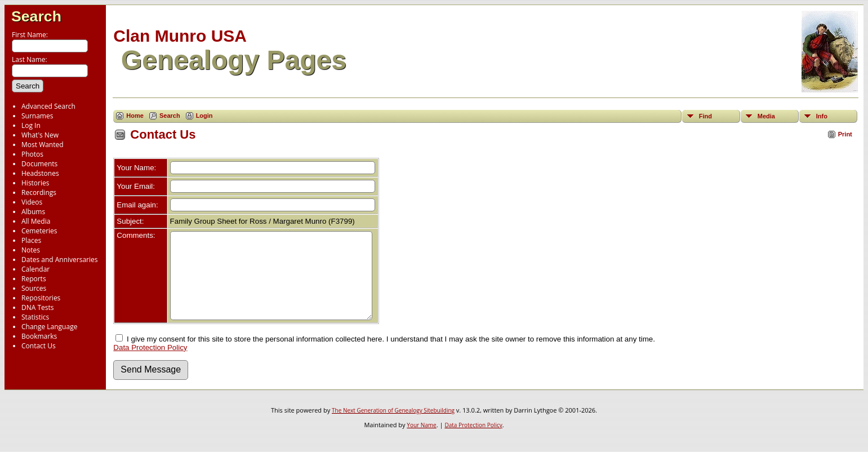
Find (705, 116)
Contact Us (39, 346)
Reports (34, 279)
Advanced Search (48, 106)
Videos (32, 202)
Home (135, 116)
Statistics (35, 317)
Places (31, 240)
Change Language (49, 327)
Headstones (40, 173)
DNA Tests (38, 307)
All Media (36, 221)
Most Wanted (43, 145)
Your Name (421, 442)
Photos (32, 154)
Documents (39, 164)
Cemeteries (39, 231)
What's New (40, 135)
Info (822, 116)
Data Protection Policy (150, 364)
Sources (34, 288)
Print (845, 134)
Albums (33, 212)
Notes (31, 250)
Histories (35, 183)
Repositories (41, 298)
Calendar (35, 269)
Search (36, 16)
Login (204, 116)
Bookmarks (39, 336)
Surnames (37, 116)
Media (766, 116)
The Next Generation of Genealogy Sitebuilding (393, 427)
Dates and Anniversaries (59, 260)
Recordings (39, 192)
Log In (31, 125)
